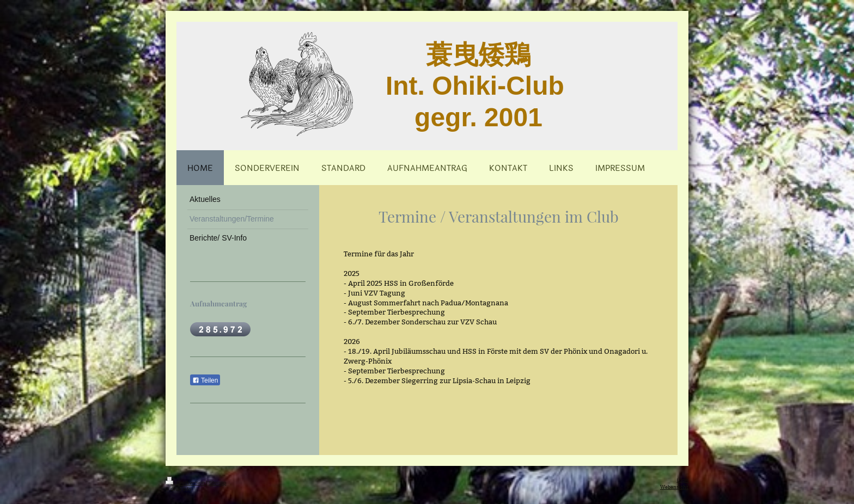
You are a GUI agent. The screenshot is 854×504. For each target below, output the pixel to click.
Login (682, 480)
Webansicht (674, 487)
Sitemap (217, 483)
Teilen (205, 380)
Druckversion (186, 483)
